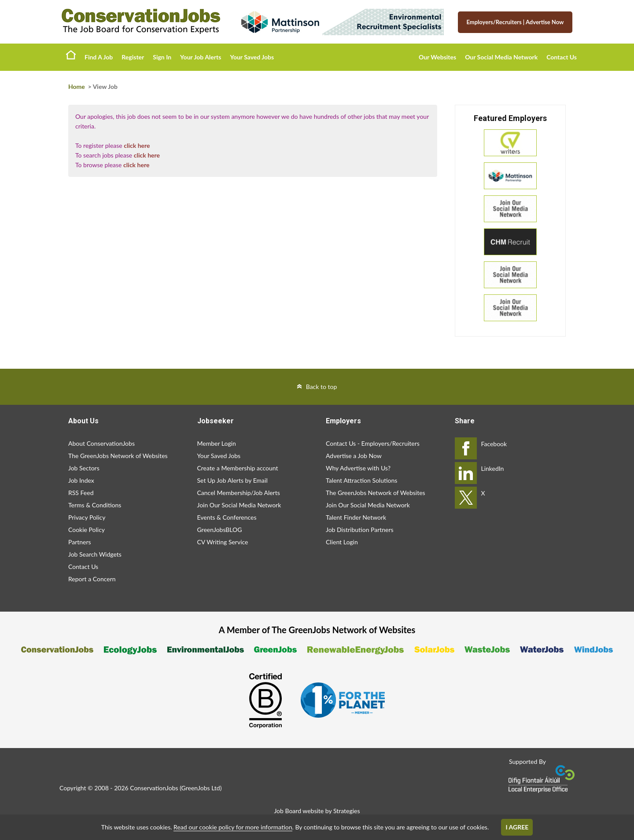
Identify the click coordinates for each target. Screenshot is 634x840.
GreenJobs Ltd (201, 788)
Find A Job (99, 57)
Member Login (217, 443)
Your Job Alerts (201, 57)
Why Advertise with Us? (358, 468)
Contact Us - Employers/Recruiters (373, 443)
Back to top (322, 387)
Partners (80, 542)
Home (71, 55)
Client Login (342, 542)
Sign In (162, 57)
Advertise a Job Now (354, 456)
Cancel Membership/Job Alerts (239, 493)
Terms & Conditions (95, 505)
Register (133, 57)
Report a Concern (92, 579)
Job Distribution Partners (360, 530)
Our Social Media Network (501, 57)
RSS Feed (81, 493)
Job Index (81, 480)
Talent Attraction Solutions (361, 480)
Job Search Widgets (95, 554)
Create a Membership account (238, 468)
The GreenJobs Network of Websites (118, 456)
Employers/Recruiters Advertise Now (515, 22)
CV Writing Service (223, 542)
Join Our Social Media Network (239, 505)
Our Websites (437, 57)
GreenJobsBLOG (220, 530)
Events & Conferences (227, 517)
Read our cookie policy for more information (233, 827)
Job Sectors (84, 468)
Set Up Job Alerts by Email (232, 480)
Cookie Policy (87, 530)
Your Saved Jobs (252, 57)
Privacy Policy (87, 517)
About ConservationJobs (101, 443)
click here (137, 145)
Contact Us (562, 57)
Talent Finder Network (356, 517)
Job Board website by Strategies (317, 811)
